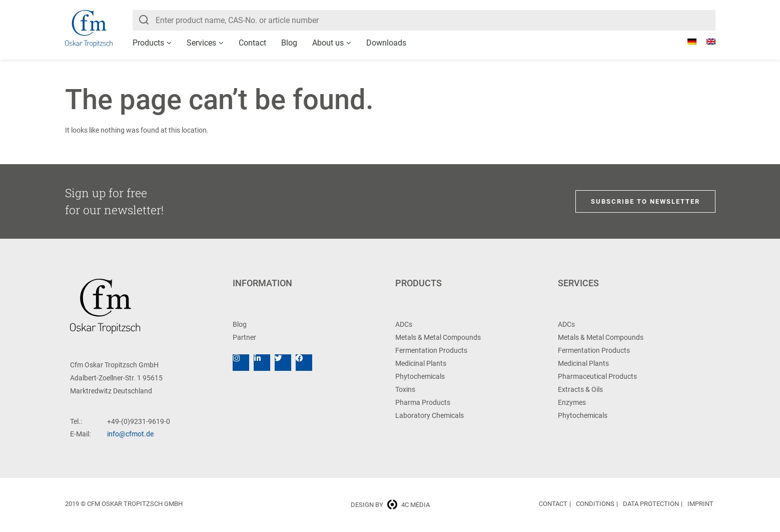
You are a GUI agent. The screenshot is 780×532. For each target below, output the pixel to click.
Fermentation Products (431, 350)
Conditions (595, 504)
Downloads (386, 43)
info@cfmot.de (130, 434)
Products (148, 43)
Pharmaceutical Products (597, 376)
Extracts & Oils (580, 389)
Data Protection (651, 504)
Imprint (700, 504)
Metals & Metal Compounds (438, 337)
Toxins (405, 389)
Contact (252, 43)
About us (328, 43)
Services (201, 43)
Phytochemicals (420, 376)
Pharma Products (423, 402)
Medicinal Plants (421, 363)
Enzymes (572, 402)
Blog (289, 43)
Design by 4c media (390, 505)
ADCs (404, 324)
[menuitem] (687, 42)
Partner (244, 337)
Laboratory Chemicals (430, 415)
